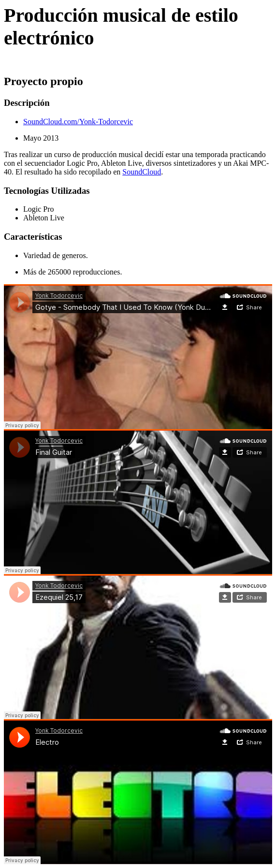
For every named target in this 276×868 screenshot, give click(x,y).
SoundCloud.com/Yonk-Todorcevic (78, 122)
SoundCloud (142, 172)
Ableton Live (44, 218)
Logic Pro (39, 209)
